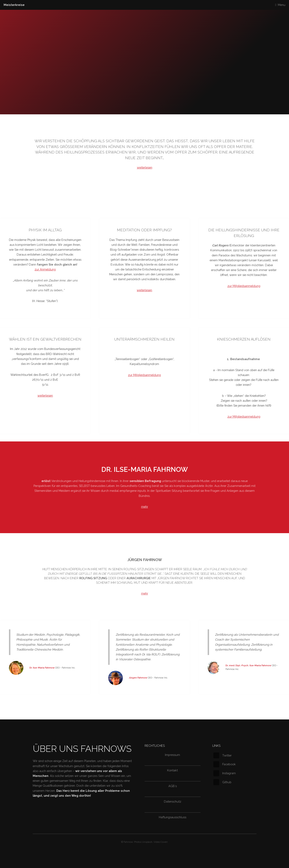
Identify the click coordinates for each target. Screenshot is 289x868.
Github (222, 782)
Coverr (164, 842)
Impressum (172, 755)
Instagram (225, 773)
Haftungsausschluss (173, 817)
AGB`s (173, 786)
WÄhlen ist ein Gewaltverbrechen (45, 339)
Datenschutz (173, 801)
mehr (145, 507)
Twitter (222, 755)
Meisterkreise (14, 5)
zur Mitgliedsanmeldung (244, 286)
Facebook (225, 764)
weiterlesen (145, 167)
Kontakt (172, 770)
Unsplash (147, 842)
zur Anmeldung (45, 269)
